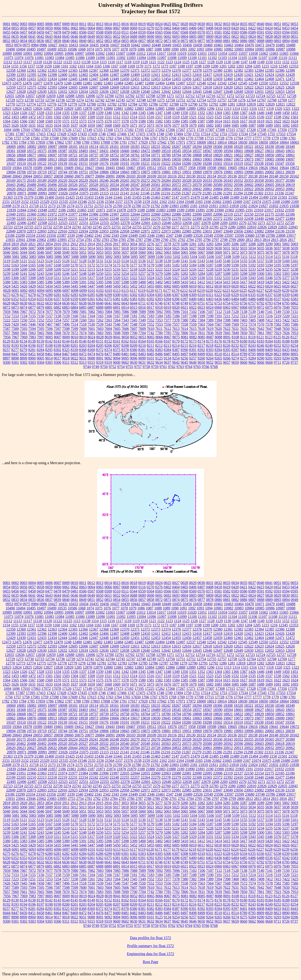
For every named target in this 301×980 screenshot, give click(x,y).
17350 (282, 130)
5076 (269, 252)
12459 (218, 79)
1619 (261, 121)
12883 (139, 109)
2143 (79, 197)
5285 (210, 274)
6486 (252, 299)
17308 (220, 130)
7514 (74, 324)
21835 (284, 206)
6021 (244, 286)
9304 (41, 362)
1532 (235, 117)
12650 (249, 92)
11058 (253, 53)
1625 (7, 125)
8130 (15, 341)
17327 (241, 130)
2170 (16, 206)
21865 (82, 210)
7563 (201, 324)
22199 (11, 219)
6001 (159, 286)
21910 (259, 210)
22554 (94, 223)
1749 (169, 134)
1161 (65, 66)
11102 (212, 58)
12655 (9, 96)
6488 (261, 299)
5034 (252, 248)
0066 (108, 28)
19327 (249, 164)
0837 (49, 41)
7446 (32, 324)
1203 (240, 66)
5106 (210, 257)
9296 (294, 358)
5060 (142, 252)
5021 (150, 248)
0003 (24, 24)
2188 (141, 210)
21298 (248, 193)
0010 (74, 24)
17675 (163, 138)
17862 (59, 142)
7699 (125, 333)
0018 (134, 24)
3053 (125, 244)
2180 (165, 206)
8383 (159, 350)
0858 (150, 41)
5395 (100, 282)
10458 (198, 45)
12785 (143, 104)
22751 (116, 227)
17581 (35, 138)
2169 (295, 202)
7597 (57, 329)
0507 (91, 32)
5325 (159, 278)
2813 (258, 240)
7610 (150, 329)
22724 (18, 227)
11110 (283, 58)
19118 (31, 164)
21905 (240, 210)
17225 (150, 130)
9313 (83, 362)
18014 (222, 142)
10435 (94, 45)
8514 (235, 354)
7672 (74, 333)
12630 (42, 92)
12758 (232, 100)
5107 (219, 257)
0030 (201, 24)
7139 (252, 312)
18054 (274, 142)
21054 (73, 193)
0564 (150, 32)
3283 (210, 244)
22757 (147, 227)
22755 (137, 227)
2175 (79, 206)
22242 (94, 219)
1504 (74, 117)
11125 (68, 62)
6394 (167, 299)
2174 (71, 206)
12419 (228, 75)
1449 (277, 113)
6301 (125, 295)
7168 (125, 316)
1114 (95, 62)
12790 (193, 104)
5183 (184, 265)
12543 (232, 83)
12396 (42, 75)
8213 (167, 346)
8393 (210, 350)
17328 (251, 130)
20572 (176, 185)
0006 (49, 24)
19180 (114, 164)
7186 (176, 316)
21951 (21, 214)
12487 (139, 83)
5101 (168, 257)
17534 (243, 134)
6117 (133, 290)
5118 (294, 257)
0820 (218, 37)
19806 (104, 172)
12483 (108, 83)
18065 (294, 142)
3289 (261, 244)
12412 (166, 75)
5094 (126, 257)
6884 (74, 307)
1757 (17, 138)
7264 (117, 320)
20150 (284, 176)
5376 (277, 278)
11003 (110, 53)
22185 (280, 214)
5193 (261, 265)
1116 (111, 62)
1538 (277, 117)
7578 (269, 324)
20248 (114, 180)
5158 (269, 261)
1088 (158, 49)
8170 (176, 341)
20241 (94, 180)
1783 (14, 142)
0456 (15, 32)
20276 (156, 180)
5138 (159, 261)
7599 (74, 329)
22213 (42, 219)
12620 (228, 87)
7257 (66, 320)
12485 (129, 83)
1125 (186, 62)
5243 (40, 274)
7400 (235, 320)
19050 (176, 159)
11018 (172, 53)
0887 (252, 41)
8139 (40, 341)
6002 (167, 286)
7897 (269, 333)
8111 (244, 337)
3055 (142, 244)
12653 (280, 92)
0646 (74, 37)
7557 (176, 324)
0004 (32, 24)
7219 (277, 316)
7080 (75, 312)
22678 (206, 223)
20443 (11, 185)
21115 (104, 193)
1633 (49, 125)
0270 (150, 28)
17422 (51, 134)
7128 (235, 312)
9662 (252, 362)
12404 (94, 75)
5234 (261, 269)
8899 (24, 358)
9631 (142, 362)
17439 (93, 134)
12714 (200, 96)
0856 (134, 41)
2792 (182, 240)
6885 (83, 307)
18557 (197, 151)
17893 (95, 142)
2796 (207, 240)
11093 (131, 58)
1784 (23, 142)
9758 (146, 367)
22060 (156, 214)
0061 (66, 28)
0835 (32, 41)
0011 (83, 24)
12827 (48, 109)
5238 (294, 269)
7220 (286, 316)
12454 (166, 79)
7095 (168, 312)
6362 (100, 299)
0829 (277, 37)
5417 (244, 282)
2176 (108, 206)
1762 (101, 138)
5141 (184, 261)
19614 (243, 168)
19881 (166, 172)
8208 (125, 346)
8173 (193, 341)
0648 (83, 37)
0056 (24, 28)
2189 (181, 210)
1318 (270, 109)
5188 (218, 265)
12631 (52, 92)
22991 (197, 231)
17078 (56, 130)
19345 (269, 164)
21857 (53, 210)
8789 (244, 354)
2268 (215, 223)
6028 (7, 290)
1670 (125, 125)
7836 (210, 333)
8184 (269, 341)
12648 (228, 92)
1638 (83, 125)
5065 (184, 252)
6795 (286, 303)
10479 (270, 45)
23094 (269, 231)
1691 (277, 125)
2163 (172, 202)
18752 (114, 155)
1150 (269, 62)
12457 (197, 79)
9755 (129, 367)
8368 (83, 350)
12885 (160, 109)
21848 (42, 210)
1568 (40, 121)
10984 (249, 49)
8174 (201, 341)
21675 (267, 202)
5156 (252, 261)
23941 (21, 240)
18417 (94, 151)
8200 (66, 346)
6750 (193, 303)
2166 (207, 202)
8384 (167, 350)
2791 (173, 240)
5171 (83, 265)
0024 (159, 24)
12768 (272, 100)
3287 (244, 244)
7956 (7, 337)
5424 (7, 286)
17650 (136, 138)
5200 (24, 269)
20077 (90, 176)
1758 (26, 138)
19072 (238, 159)
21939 (290, 210)
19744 (63, 172)
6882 (57, 307)
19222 (166, 164)
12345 (283, 66)
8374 (108, 350)
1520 (184, 117)
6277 (24, 295)
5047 (49, 252)
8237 (244, 346)
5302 (277, 274)
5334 (235, 278)
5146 (227, 261)
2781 (88, 240)
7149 (277, 312)
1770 (190, 138)
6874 (24, 307)
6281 (57, 295)
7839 (218, 333)
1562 (286, 117)
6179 (176, 290)
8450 (24, 354)
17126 (67, 130)
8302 (57, 350)
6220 (210, 290)
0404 (176, 28)
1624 (294, 121)
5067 (201, 252)
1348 (167, 113)
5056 (117, 252)
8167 (167, 341)
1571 (66, 121)
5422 (286, 282)
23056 (238, 231)
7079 (66, 312)
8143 (57, 341)
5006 (24, 248)
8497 (184, 354)
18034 (253, 142)
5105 (202, 257)
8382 (150, 350)
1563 (294, 117)
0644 (57, 37)
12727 (281, 96)
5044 (24, 252)
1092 (192, 49)
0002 (15, 24)
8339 (74, 350)
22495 (11, 223)
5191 (244, 265)
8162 (125, 341)
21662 (217, 202)
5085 (49, 257)
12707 (140, 96)
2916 (108, 244)
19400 (48, 168)
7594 (32, 329)
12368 (104, 70)
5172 (91, 265)
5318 (100, 278)
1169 (131, 66)
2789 (156, 240)
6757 (252, 303)
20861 (207, 189)
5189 (227, 265)
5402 (159, 282)
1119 (136, 62)
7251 (32, 320)
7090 (151, 312)
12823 (7, 109)
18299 (207, 147)
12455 (176, 79)
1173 (164, 66)
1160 (56, 66)
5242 (32, 274)
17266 (170, 130)
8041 (117, 337)
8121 (260, 337)
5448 (100, 286)
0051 (277, 24)
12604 (63, 87)
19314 (228, 164)
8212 (159, 346)
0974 (18, 45)
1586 (193, 121)
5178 (142, 265)
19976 (218, 172)
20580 (207, 185)
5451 (125, 286)
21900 (219, 210)
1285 (78, 109)
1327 (32, 113)
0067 (117, 28)
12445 (73, 79)
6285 (91, 295)
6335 (252, 295)
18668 (21, 155)
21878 (121, 210)
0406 (193, 28)
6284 (83, 295)
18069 (11, 147)
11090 (100, 58)
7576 (261, 324)
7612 (167, 329)
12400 (63, 75)
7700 (134, 333)
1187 (173, 66)
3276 (150, 244)
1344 (134, 113)
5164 (24, 265)
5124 (49, 261)
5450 (117, 286)
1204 (249, 66)
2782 (97, 240)
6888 (100, 307)
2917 (117, 244)
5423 (294, 282)
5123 (40, 261)
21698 (7, 206)
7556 (167, 324)
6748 (176, 303)
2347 (170, 235)
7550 (142, 324)
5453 (142, 286)
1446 (261, 113)
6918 (159, 307)
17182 (129, 130)
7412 (269, 320)
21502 (293, 197)
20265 (125, 180)
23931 (10, 240)
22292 (187, 219)
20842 (197, 189)
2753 (71, 240)
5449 (108, 286)
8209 (134, 346)
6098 (75, 290)
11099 (182, 58)
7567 (218, 324)
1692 (286, 125)
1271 (170, 96)
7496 (66, 324)
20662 (94, 189)
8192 (7, 346)
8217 (201, 346)
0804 (184, 37)
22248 (114, 219)
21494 (253, 197)
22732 (48, 227)
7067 (24, 312)
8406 (252, 350)
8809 (261, 354)
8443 (294, 350)
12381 (228, 70)
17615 (92, 138)
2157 (119, 202)
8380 (134, 350)
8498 (193, 354)
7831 (201, 333)
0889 (269, 41)
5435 (57, 286)
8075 (176, 337)
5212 (83, 269)
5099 (151, 257)
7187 (184, 316)
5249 (91, 274)
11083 (49, 58)
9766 (206, 367)
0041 (269, 24)
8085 (202, 337)
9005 (40, 358)
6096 (58, 290)
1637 (74, 125)
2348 (178, 235)
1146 (236, 62)
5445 (74, 286)
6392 (150, 299)
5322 (134, 278)
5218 (134, 269)
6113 (117, 290)
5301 (269, 274)
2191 (249, 210)
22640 (166, 223)
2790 (165, 240)
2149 (244, 197)
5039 (294, 248)
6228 (269, 290)
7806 (184, 333)
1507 (83, 117)
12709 (161, 96)
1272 (230, 96)
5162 (7, 265)
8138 (32, 341)
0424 (269, 28)
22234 (83, 219)
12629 (32, 92)
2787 (139, 240)
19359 (7, 168)
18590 (218, 151)
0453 (286, 28)
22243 (104, 219)
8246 (261, 346)
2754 (80, 240)
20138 (253, 176)
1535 (252, 117)
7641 (252, 329)
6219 (201, 290)
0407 (201, 28)
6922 (193, 307)
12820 (270, 104)
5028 (201, 248)
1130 (228, 62)
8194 (24, 346)
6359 (74, 299)
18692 (42, 155)
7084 (108, 312)
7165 (100, 316)
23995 (62, 240)
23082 (259, 231)
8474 (91, 354)
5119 (6, 261)
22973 (166, 231)
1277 (292, 100)
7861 (261, 333)
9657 (227, 362)
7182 (142, 316)
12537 (191, 83)
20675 (104, 189)
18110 (83, 147)
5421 (277, 282)
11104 (232, 58)
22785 (214, 227)
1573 (83, 121)
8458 (40, 354)
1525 (218, 117)
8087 (210, 337)
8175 (210, 341)
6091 (15, 290)
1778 (267, 138)
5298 (244, 274)
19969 (197, 172)
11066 (294, 53)
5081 (16, 257)
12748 (141, 100)
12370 (125, 70)
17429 (72, 134)
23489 (188, 235)
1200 (215, 66)
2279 (223, 227)
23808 (281, 235)
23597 (229, 235)
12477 (38, 83)
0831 (294, 37)
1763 (110, 138)
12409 (135, 75)
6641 (108, 303)
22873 (32, 231)
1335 (66, 113)
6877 (32, 307)
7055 (294, 307)
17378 (293, 130)
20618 (280, 185)
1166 (106, 66)
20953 (280, 189)
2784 (114, 240)
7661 (24, 333)
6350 (7, 299)
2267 (197, 223)
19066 (218, 159)
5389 (66, 282)
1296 (211, 109)
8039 (108, 337)
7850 (244, 333)
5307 (24, 278)
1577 (117, 121)
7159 (66, 316)
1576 (108, 121)
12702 (130, 96)
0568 (184, 32)
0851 (91, 41)
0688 (134, 37)
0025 (167, 24)
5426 (24, 286)
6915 (134, 307)
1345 (142, 113)
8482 (134, 354)
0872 (159, 41)
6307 (176, 295)
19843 (125, 172)
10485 (280, 45)
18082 (32, 147)
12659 (51, 96)
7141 (269, 312)
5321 (125, 278)
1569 (49, 121)
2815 (275, 240)
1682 (210, 125)
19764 (94, 172)
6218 (193, 290)
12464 (259, 79)
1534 (244, 117)
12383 (249, 70)
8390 (184, 350)
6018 (218, 286)
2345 (143, 235)
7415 (277, 320)
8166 (159, 341)
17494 (178, 134)
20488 (32, 185)
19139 (63, 164)
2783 (105, 240)
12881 (119, 109)
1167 (115, 66)
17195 (139, 130)
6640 (100, 303)
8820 (269, 354)
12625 (280, 87)
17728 (220, 138)
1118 (128, 62)
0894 (286, 41)
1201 (223, 66)
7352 (150, 320)
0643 (49, 37)
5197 (294, 265)
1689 (269, 125)
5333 (227, 278)
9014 (49, 358)
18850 (269, 155)
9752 (112, 367)
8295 (49, 350)
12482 (98, 83)
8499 (201, 354)
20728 (156, 189)
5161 (294, 261)
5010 (57, 248)
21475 (185, 197)
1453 (15, 117)
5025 (176, 248)
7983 (32, 337)
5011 (66, 248)
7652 (294, 329)
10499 (52, 49)
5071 (227, 252)
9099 (142, 358)
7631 (235, 329)
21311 (269, 193)
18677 (32, 155)
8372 (100, 350)
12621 (238, 87)
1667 (100, 125)
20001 (259, 172)
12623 (259, 87)
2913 (83, 244)
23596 (219, 235)
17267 (181, 130)
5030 (218, 248)
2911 (66, 244)
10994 (48, 53)
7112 (218, 312)
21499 (264, 197)
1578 (125, 121)
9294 (286, 358)
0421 (244, 28)
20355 (249, 180)
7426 (7, 324)
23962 (41, 240)
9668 (269, 362)
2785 (122, 240)
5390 (74, 282)
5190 (235, 265)
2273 (38, 227)
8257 (7, 350)
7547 (125, 324)
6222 (218, 290)
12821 (280, 104)
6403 (210, 299)
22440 (259, 219)
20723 (145, 189)
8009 (66, 337)
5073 (244, 252)
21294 (238, 193)
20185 (32, 180)
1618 (252, 121)
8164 (142, 341)
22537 (73, 223)
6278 (32, 295)
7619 (210, 329)
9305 (49, 362)
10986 (270, 49)
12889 (191, 109)
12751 (181, 100)
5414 (218, 282)
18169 (124, 147)
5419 (261, 282)
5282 (184, 274)
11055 (233, 53)
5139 (167, 261)
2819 (15, 244)
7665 (40, 333)
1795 (171, 142)
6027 (294, 286)
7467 (49, 324)
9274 (235, 358)
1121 (152, 62)
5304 (294, 274)
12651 (259, 92)
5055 (108, 252)
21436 (99, 197)
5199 (15, 269)
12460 (228, 79)
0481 (74, 32)
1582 (159, 121)
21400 (49, 197)
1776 (229, 138)
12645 (197, 92)
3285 (227, 244)
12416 (197, 75)
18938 (83, 159)
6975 (269, 307)
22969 (135, 231)
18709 (63, 155)
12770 (10, 104)
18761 (135, 155)
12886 (170, 109)
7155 (32, 316)
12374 (166, 70)
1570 (57, 121)
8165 (150, 341)
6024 (269, 286)
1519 (176, 117)
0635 (15, 37)
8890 (286, 354)
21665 (227, 202)
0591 (261, 32)
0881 (227, 41)
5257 (142, 274)
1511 (108, 117)
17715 (209, 138)
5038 (286, 248)
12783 (122, 104)
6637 (74, 303)
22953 (104, 231)
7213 (244, 316)
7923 (277, 333)
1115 (103, 62)
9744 (87, 367)
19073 (249, 159)
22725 (29, 227)
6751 (201, 303)
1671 (134, 125)
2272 (280, 223)
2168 (276, 202)
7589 (15, 329)
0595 (294, 32)
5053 (100, 252)
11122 (57, 62)
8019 (83, 337)
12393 (21, 75)
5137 (150, 261)
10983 (239, 49)
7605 (117, 329)
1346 (150, 113)
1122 (161, 62)
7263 (108, 320)
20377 (280, 180)
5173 (100, 265)
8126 (286, 337)
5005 (15, 248)
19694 (11, 172)
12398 (52, 75)
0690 (150, 37)
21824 (253, 206)
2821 (32, 244)
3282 (201, 244)
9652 (210, 362)
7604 (108, 329)
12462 (249, 79)
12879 (98, 109)
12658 (40, 96)
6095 (49, 290)
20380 (290, 180)
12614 (166, 87)
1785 (31, 142)
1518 (167, 117)
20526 (73, 185)
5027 (193, 248)
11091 (111, 58)
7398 (227, 320)
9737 (294, 362)
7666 (49, 333)
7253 (49, 320)
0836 (40, 41)
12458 (207, 79)
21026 (63, 193)
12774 (31, 104)
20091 (110, 176)
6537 (277, 299)
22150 (249, 214)
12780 (91, 104)
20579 (197, 185)
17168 (108, 130)
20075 (79, 176)
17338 (261, 130)
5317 (91, 278)
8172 (184, 341)
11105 (243, 58)
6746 (159, 303)
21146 (145, 193)
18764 (145, 155)
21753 (99, 206)
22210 (32, 219)
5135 (134, 261)
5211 (74, 269)
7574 (252, 324)
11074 (19, 58)
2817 (292, 240)
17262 (160, 130)
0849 (83, 41)
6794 (277, 303)
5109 (236, 257)
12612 (145, 87)
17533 (233, 134)
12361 (32, 70)
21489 (235, 197)
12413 (176, 75)
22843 (293, 227)
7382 (193, 320)
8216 (193, 346)
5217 (125, 269)
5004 (7, 248)
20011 (280, 172)
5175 (117, 265)
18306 (218, 147)
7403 (244, 320)
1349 (176, 113)
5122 (32, 261)
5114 (269, 257)
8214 (176, 346)
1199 (206, 66)
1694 (8, 130)
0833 (15, 41)
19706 (21, 172)
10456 (187, 45)
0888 (261, 41)
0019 (142, 24)
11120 (48, 62)
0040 (261, 24)
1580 (142, 121)
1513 (125, 117)
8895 (294, 354)
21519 (16, 202)
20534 (114, 185)
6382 (125, 299)
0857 (142, 41)
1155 (15, 66)
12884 (150, 109)
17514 (206, 134)
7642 (261, 329)
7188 (193, 316)
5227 (201, 269)
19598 (212, 168)
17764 (238, 138)
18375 (42, 151)
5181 (167, 265)
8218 (210, 346)
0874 (176, 41)
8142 (49, 341)
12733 (40, 100)
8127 (294, 337)
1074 (90, 49)
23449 (133, 235)
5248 (83, 274)
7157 (49, 316)
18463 (135, 151)
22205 (21, 219)
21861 (71, 210)
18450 (114, 151)
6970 (252, 307)
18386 (52, 151)
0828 (269, 37)
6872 (7, 307)
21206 (155, 193)
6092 (24, 290)
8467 (66, 354)
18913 (52, 159)
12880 (108, 109)
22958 (125, 231)
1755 (271, 134)
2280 (232, 227)
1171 (148, 66)
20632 (52, 189)
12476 (27, 83)
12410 (145, 75)
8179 (235, 341)
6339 (286, 295)
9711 (277, 362)
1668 (108, 125)
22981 (176, 231)
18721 (73, 155)
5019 (134, 248)
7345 (134, 320)
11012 (141, 53)
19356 (290, 164)
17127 (77, 130)
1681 (201, 125)
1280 (223, 104)
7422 (286, 320)
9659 (235, 362)
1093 (200, 49)
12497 (181, 83)
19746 (73, 172)
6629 (15, 303)
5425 (15, 286)
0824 (252, 37)
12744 (110, 100)
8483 (142, 354)
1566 (24, 121)
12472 (290, 79)
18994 (104, 159)
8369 (91, 350)
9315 (91, 362)
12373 (156, 70)
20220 (63, 180)
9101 (150, 358)
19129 (52, 164)
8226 (227, 346)
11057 (243, 53)
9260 (201, 358)
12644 (187, 92)
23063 (249, 231)
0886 (244, 41)
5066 (193, 252)
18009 (201, 142)
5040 (7, 252)
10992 (38, 53)
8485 (150, 354)
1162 (73, 66)
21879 (132, 210)
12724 (261, 96)
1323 (7, 113)
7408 (261, 320)
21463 (156, 197)
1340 (108, 113)
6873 (15, 307)
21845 (32, 210)
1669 (117, 125)
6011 (201, 286)
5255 (134, 274)
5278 (150, 274)
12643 (176, 92)
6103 (108, 290)
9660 (244, 362)
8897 (7, 358)
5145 (218, 261)
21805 (184, 206)
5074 (252, 252)
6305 (159, 295)
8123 (269, 337)
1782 (6, 142)
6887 (91, 307)
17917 (133, 142)
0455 (7, 32)
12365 (73, 70)
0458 (32, 32)
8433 (277, 350)
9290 (261, 358)
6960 (218, 307)
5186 (201, 265)
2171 (24, 206)
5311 (57, 278)
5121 (24, 261)
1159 (48, 66)
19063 (197, 159)
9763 (180, 367)
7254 (57, 320)
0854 (117, 41)
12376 (176, 70)
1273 (20, 100)
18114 (93, 147)
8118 (252, 337)
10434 (84, 45)
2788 (148, 240)
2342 (107, 235)
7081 (83, 312)
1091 (183, 49)
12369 (114, 70)
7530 (91, 324)
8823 (277, 354)
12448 (104, 79)
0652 (117, 37)
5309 (40, 278)
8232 (235, 346)
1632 (40, 125)
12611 (135, 87)
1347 (159, 113)
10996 (69, 53)
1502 (57, 117)
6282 (66, 295)
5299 (252, 274)
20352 (238, 180)
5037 (277, 248)
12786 (153, 104)
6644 (134, 303)
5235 (269, 269)
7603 (100, 329)
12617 (197, 87)
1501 (49, 117)
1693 (294, 125)
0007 (57, 24)
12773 (21, 104)
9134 (167, 358)
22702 (252, 223)
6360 (83, 299)
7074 (41, 312)
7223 (15, 320)
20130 (191, 176)
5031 (227, 248)
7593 (24, 329)
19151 (83, 164)
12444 (63, 79)
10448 (156, 45)
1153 (294, 62)
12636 (104, 92)
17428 (62, 134)
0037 (252, 24)
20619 (290, 185)
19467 (131, 168)
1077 (116, 49)
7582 (277, 324)
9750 (104, 367)
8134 (24, 341)
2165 (199, 202)
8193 (15, 346)
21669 (238, 202)
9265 (218, 358)
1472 (32, 117)
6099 (83, 290)
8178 (227, 341)
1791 (123, 142)
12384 (259, 70)
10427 (53, 45)
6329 (235, 295)
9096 (134, 358)
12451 (135, 79)
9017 (57, 358)
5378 (294, 278)
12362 (42, 70)
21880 (150, 210)
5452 (134, 286)
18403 (83, 151)
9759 (155, 367)
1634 (57, 125)
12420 (238, 75)
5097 (143, 257)
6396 (176, 299)
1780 (284, 138)
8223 (218, 346)
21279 (197, 193)
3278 (167, 244)
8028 (100, 337)
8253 (286, 346)
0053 (294, 24)
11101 (202, 58)
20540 (125, 185)
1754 (253, 134)
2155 (92, 202)
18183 (135, 147)
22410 (238, 219)
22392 (228, 219)
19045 (166, 159)
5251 (108, 274)
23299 (20, 235)
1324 (15, 113)
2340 (79, 235)
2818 (7, 244)
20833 (187, 189)
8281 (32, 350)
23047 (218, 231)
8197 (40, 346)
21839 (11, 210)
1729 (200, 130)
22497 (32, 223)
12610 (125, 87)
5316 (83, 278)
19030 (156, 159)
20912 (228, 189)
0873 (167, 41)
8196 (32, 346)
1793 (152, 142)
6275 (7, 295)
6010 (193, 286)
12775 (41, 104)
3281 (193, 244)
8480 (117, 354)
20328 (187, 180)
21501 (283, 197)
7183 (150, 316)
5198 (7, 269)
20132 (201, 176)
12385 (269, 70)
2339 (71, 235)
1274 (80, 100)
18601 (238, 151)
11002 (100, 53)
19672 (294, 168)
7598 (66, 329)
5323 (142, 278)
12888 (181, 109)
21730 (61, 206)
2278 (205, 227)
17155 (98, 130)
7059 (7, 312)
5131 (100, 261)
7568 (227, 324)
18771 (156, 155)
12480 (77, 83)
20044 (28, 176)
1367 (244, 113)
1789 (86, 142)
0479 (66, 32)
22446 (269, 219)
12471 (280, 79)
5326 (167, 278)
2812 (249, 240)
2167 (247, 202)
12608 (104, 87)
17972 (191, 142)
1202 (232, 66)
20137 (242, 176)
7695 (108, 333)
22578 (125, 223)
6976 (277, 307)
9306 (58, 362)
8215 (184, 346)
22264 (145, 219)
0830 (286, 37)
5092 (109, 257)
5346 (269, 278)
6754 (227, 303)
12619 (218, 87)
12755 (212, 100)
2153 (54, 202)
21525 (34, 202)
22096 (218, 214)
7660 (15, 333)
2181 (194, 206)
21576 (128, 202)
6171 (159, 290)
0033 (227, 24)
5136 (142, 261)
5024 (167, 248)
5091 (100, 257)
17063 (36, 130)
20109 (152, 176)
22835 (283, 227)
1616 (235, 121)
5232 (244, 269)
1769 (181, 138)
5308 (32, 278)
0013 (100, 24)
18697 (52, 155)
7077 (49, 312)
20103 (131, 176)
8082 (193, 337)
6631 (32, 303)
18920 (63, 159)
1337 (83, 113)
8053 (142, 337)
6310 (201, 295)
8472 (83, 354)
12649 (238, 92)
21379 (29, 197)
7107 (210, 312)
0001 (7, 24)
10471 (260, 45)
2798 (224, 240)
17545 (262, 134)
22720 (290, 223)
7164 (91, 316)
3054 (134, 244)
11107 (263, 58)
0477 (49, 32)
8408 (261, 350)
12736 (60, 100)
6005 (176, 286)
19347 (280, 164)
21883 (161, 210)
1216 (274, 66)
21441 (118, 197)
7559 (193, 324)
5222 (159, 269)
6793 (269, 303)
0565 (159, 32)
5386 (49, 282)
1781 (292, 138)
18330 (269, 147)
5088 (75, 257)
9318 (100, 362)
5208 (49, 269)
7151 (294, 312)
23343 (41, 235)
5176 (125, 265)
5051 (83, 252)
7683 (100, 333)
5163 (15, 265)
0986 (43, 45)
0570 (201, 32)
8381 (142, 350)
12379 (207, 70)
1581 (150, 121)
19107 (11, 164)
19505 (141, 168)
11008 (131, 53)
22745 (97, 227)
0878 (210, 41)
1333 (49, 113)
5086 (58, 257)
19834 (114, 172)
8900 (32, 358)
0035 (244, 24)
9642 (176, 362)
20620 (11, 189)
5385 (40, 282)
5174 (108, 265)
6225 (243, 290)
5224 (176, 269)
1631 (32, 125)
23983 (52, 240)
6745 (150, 303)
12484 (119, 83)
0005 (40, 24)
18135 (104, 147)
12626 (290, 87)
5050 (74, 252)
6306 (167, 295)
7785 (167, 333)
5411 (193, 282)
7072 (32, 312)
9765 (197, 367)
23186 (10, 235)
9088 (91, 358)
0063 (83, 28)
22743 (87, 227)
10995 (59, 53)
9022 (74, 358)
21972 (52, 214)
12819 (251, 104)
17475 (141, 134)
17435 (82, 134)
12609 (114, 87)
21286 (217, 193)
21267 (186, 193)
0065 (100, 28)
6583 (294, 299)
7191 (218, 316)
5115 (277, 257)
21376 (18, 197)
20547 (135, 185)
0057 (32, 28)
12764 (251, 100)
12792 (214, 104)
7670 (66, 333)
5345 (261, 278)
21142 (135, 193)
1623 (286, 121)
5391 (83, 282)
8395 (227, 350)
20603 (259, 185)
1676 (167, 125)
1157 (31, 66)
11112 (8, 62)
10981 (218, 49)
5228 (210, 269)
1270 (100, 96)
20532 (104, 185)
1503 (66, 117)
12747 (131, 100)
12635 (94, 92)
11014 (151, 53)
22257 (135, 219)
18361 (11, 151)
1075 (99, 49)
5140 (176, 261)
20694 (114, 189)
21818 (234, 206)
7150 (286, 312)
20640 (63, 189)
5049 (66, 252)
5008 (40, 248)
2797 (215, 240)
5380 (7, 282)
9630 (134, 362)
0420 (235, 28)
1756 (9, 138)
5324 (150, 278)
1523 (210, 117)
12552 (284, 83)
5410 (184, 282)
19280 (186, 164)
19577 (182, 168)
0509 (108, 32)
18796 (187, 155)
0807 (201, 37)
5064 (176, 252)
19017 (135, 159)
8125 (277, 337)
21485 (214, 197)
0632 (7, 37)
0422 (252, 28)
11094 (141, 58)
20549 (145, 185)
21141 (125, 193)
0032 (218, 24)
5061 (150, 252)
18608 (249, 151)
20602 (249, 185)
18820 (218, 155)
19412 (79, 168)
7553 (159, 324)
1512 (117, 117)
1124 (177, 62)
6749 (184, 303)
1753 (223, 134)
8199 (57, 346)
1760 (63, 138)
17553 (281, 134)
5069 (218, 252)
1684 (227, 125)
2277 (175, 227)
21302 (259, 193)
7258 (74, 320)
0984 (35, 45)
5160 (286, 261)
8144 (66, 341)
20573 (187, 185)
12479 (58, 83)
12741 (89, 100)
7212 (235, 316)
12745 (120, 100)
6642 (117, 303)
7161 (83, 316)
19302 (218, 164)
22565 (115, 223)
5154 (235, 261)
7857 (252, 333)
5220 (142, 269)
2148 (205, 197)
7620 (218, 329)
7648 (277, 329)
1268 (60, 96)
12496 (170, 83)
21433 (89, 197)
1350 (184, 113)
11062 (263, 53)
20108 (141, 176)
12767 (261, 100)
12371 (135, 70)
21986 (94, 214)
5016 (108, 248)
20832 (176, 189)
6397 (184, 299)
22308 (197, 219)
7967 (15, 337)
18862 (11, 159)
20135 (222, 176)
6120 (150, 290)
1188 (181, 66)
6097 (66, 290)
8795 (252, 354)
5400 (142, 282)
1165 (98, 66)
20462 (21, 185)
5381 (15, 282)
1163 (81, 66)
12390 (11, 75)
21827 (263, 206)
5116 (286, 257)
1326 (24, 113)
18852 (280, 155)
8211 (150, 346)
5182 (176, 265)
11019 (182, 53)
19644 (284, 168)
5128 (83, 261)
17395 (31, 134)
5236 (277, 269)
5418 (252, 282)
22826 (262, 227)
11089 (90, 58)
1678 (184, 125)
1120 (144, 62)
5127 (74, 261)
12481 (87, 83)
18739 (104, 155)
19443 (110, 168)
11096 (151, 58)
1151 (277, 62)
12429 (11, 79)
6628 (7, 303)
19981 (228, 172)
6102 (100, 290)
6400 (193, 299)
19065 (207, 159)
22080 (176, 214)
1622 (277, 121)
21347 (290, 193)
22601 (146, 223)
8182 (252, 341)
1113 (77, 62)
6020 (235, 286)
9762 (172, 367)
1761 (82, 138)
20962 (290, 189)
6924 (210, 307)
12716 (211, 96)
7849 (235, 333)
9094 (117, 358)
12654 (290, 92)
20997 (53, 193)
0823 (244, 37)
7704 (142, 333)
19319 (238, 164)
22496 (22, 223)
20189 (42, 180)
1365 (227, 113)
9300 (7, 362)
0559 (142, 32)
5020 (142, 248)
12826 (38, 109)
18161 (114, 147)
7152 (7, 316)
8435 (286, 350)
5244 (49, 274)
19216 (155, 164)
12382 (238, 70)
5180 (159, 265)
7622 (227, 329)
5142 (193, 261)
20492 (42, 185)
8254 (294, 346)
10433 (73, 45)
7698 (117, 333)
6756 (244, 303)
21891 (200, 210)
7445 (24, 324)
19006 (114, 159)
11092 (121, 58)
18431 (104, 151)
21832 (274, 206)
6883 (66, 307)
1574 (91, 121)
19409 (69, 168)
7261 (91, 320)
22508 (42, 223)
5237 (286, 269)
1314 (236, 109)
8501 (210, 354)
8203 (83, 346)
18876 (32, 159)
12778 (62, 104)
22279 (176, 219)
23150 (290, 231)
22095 (207, 214)
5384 (32, 282)
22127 (238, 214)
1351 (193, 113)
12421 (249, 75)
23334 (31, 235)
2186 (62, 210)
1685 (235, 125)
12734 (50, 100)
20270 (135, 180)
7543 (108, 324)
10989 (7, 53)
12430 (21, 79)
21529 (45, 202)
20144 (263, 176)
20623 (21, 189)
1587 (201, 121)
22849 (11, 231)
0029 (193, 24)
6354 (32, 299)
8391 (193, 350)
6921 (184, 307)
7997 (41, 337)
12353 (294, 66)
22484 (290, 219)
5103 (185, 257)
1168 (123, 66)
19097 (290, 159)
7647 (269, 329)
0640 (24, 37)
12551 (274, 83)
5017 (117, 248)
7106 (202, 312)
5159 (277, 261)
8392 (201, 350)
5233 (252, 269)
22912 (52, 231)
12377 (187, 70)
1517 (159, 117)
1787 (69, 142)
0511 (125, 32)
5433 (40, 286)
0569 (193, 32)
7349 (142, 320)
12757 (222, 100)
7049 (286, 307)
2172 (43, 206)
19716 (32, 172)
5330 (201, 278)
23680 (250, 235)
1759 (45, 138)
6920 (176, 307)
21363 (8, 197)
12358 (11, 70)
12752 (191, 100)
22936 (94, 231)
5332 (218, 278)
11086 (80, 58)
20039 (290, 172)
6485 (244, 299)
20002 (269, 172)
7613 (176, 329)
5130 (91, 261)
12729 (10, 100)
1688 (261, 125)
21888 (171, 210)
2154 (73, 202)
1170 (140, 66)
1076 (107, 49)
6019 (227, 286)
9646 (193, 362)
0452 (277, 28)
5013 (83, 248)
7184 (159, 316)
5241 (24, 274)
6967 (235, 307)
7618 (201, 329)
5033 (244, 248)
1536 (261, 117)
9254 (176, 358)
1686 (244, 125)
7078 (58, 312)
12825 (27, 109)
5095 (134, 257)
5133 (117, 261)
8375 (117, 350)
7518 (83, 324)
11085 (70, 58)
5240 (15, 274)
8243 (252, 346)
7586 (294, 324)
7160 (74, 316)
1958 (192, 168)
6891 (117, 307)
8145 (74, 341)
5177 (134, 265)
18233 (155, 147)
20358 (259, 180)
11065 (284, 53)
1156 (23, 66)
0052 (286, 24)
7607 (134, 329)
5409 (176, 282)
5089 (83, 257)
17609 (73, 138)
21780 (136, 206)
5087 (66, 257)
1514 (134, 117)
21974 (63, 214)
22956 (114, 231)
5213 (91, 269)
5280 (167, 274)
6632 (40, 303)
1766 (145, 138)
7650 (286, 329)
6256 (294, 290)
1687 (252, 125)
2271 (261, 223)
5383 (24, 282)
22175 (269, 214)
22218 (52, 219)
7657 (7, 333)
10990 (17, 53)
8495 (176, 354)
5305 (7, 278)
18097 (52, 147)
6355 (40, 299)
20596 (238, 185)
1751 (196, 134)
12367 (94, 70)
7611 (159, 329)
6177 (167, 290)
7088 (134, 312)
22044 (135, 214)
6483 (227, 299)
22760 (166, 227)
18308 (228, 147)
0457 (24, 32)
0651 (108, 37)
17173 (119, 130)
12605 (73, 87)
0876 (193, 41)
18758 (125, 155)
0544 (134, 32)
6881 (49, 307)
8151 (100, 341)
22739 (58, 227)
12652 (269, 92)
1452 (7, 117)
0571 (210, 32)
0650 (100, 37)
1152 (286, 62)
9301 (15, 362)
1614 (218, 121)
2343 (115, 235)
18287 (186, 147)
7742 (150, 333)
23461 (160, 235)
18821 (228, 155)
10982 (229, 49)
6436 (218, 299)
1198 (198, 66)
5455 (150, 286)
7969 (24, 337)
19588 (201, 168)
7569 (235, 324)
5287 (218, 274)
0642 (40, 37)
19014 (125, 159)
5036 (269, 248)
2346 (151, 235)
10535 (62, 49)
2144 (109, 197)
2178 (127, 206)
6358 (66, 299)
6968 (244, 307)
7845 (227, 333)
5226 (193, 269)
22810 (252, 227)
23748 (260, 235)
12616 (187, 87)
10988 (291, 49)
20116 (172, 176)
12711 (180, 96)
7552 (150, 324)
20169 (11, 180)
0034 (235, 24)
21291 (228, 193)
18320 (238, 147)
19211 (145, 164)
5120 (15, 261)
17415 (41, 134)
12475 (17, 83)
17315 (230, 130)
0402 (167, 28)
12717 (221, 96)
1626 (15, 125)
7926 (286, 333)
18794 (176, 155)
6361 (91, 299)
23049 (228, 231)
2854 (49, 244)
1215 (265, 66)
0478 (57, 32)
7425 (294, 320)
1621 (269, 121)
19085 (269, 159)
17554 (291, 134)
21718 (34, 206)
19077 (259, 159)
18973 (94, 159)
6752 (210, 303)
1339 (100, 113)
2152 (25, 202)
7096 (176, 312)
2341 (98, 235)
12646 (207, 92)
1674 (159, 125)
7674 (83, 333)
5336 (244, 278)
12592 (42, 87)
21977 (73, 214)
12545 (243, 83)
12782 (112, 104)
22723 (8, 227)
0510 (117, 32)
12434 (52, 79)
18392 (73, 151)
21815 (224, 206)
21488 (224, 197)
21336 (279, 193)
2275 (107, 227)
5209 (57, 269)
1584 (176, 121)
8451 (32, 354)
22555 (104, 223)
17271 (191, 130)
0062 (74, 28)
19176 (104, 164)
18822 (238, 155)
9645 (184, 362)
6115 (125, 290)
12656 (20, 96)
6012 (210, 286)
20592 (228, 185)
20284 (166, 180)
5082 (24, 257)
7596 (49, 329)
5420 (269, 282)
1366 (235, 113)
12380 (218, 70)
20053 (38, 176)
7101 (185, 312)
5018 (125, 248)
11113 (18, 62)
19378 (27, 168)
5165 (32, 265)
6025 (277, 286)
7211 (227, 316)
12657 (30, 96)
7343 (125, 320)
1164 (89, 66)
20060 (69, 176)
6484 (235, 299)
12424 (269, 75)
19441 (100, 168)
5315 (74, 278)
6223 (226, 290)
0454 (294, 28)
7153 (15, 316)
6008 (184, 286)
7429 (15, 324)
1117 (120, 62)
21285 (207, 193)
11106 (253, 58)
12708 (150, 96)
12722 (240, 96)
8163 (134, 341)
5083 (32, 257)
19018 (145, 159)
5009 (49, 248)
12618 (207, 87)
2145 (127, 197)
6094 (41, 290)
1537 (269, 117)
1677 (176, 125)
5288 (227, 274)
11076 (29, 58)
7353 (159, 320)
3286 (235, 244)
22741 (77, 227)
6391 (142, 299)
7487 (57, 324)
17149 (87, 130)
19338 (259, 164)
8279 (24, 350)
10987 (280, 49)
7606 (125, 329)
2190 (210, 210)
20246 (104, 180)
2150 (273, 197)
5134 (125, 261)
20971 (22, 193)
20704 (135, 189)
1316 (253, 109)
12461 (238, 79)
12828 (58, 109)
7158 (57, 316)
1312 (219, 109)
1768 (173, 138)
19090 (280, 159)
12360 (21, 70)
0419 (227, 28)
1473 (40, 117)
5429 (32, 286)
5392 (91, 282)
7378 (176, 320)
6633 (49, 303)
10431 (63, 45)
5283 (193, 274)
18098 (63, 147)
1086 (141, 49)
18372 (32, 151)
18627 (259, 151)
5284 (201, 274)
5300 (261, 274)
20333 (207, 180)
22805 (241, 227)
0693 (176, 37)
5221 (150, 269)
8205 (100, 346)
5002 (286, 244)
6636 (66, 303)
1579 (134, 121)
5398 (125, 282)
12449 (114, 79)
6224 (235, 290)
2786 (131, 240)
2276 (157, 227)
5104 (193, 257)
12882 (129, 109)
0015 (117, 24)
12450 (125, 79)
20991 (42, 193)
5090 (92, 257)
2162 (163, 202)
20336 (218, 180)
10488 (291, 45)
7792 (176, 333)
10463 (229, 45)
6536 (269, 299)
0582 (227, 32)
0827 (261, 37)
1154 (6, 66)
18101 (73, 147)
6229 (277, 290)
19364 (17, 168)
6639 (91, 303)
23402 (89, 235)
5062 (159, 252)
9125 (159, 358)
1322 (295, 109)
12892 (201, 109)
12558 (294, 83)
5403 (167, 282)
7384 (201, 320)
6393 (159, 299)
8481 (125, 354)
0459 (40, 32)
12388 (290, 70)
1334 (57, 113)
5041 (15, 252)
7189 (201, 316)
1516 (150, 117)
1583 (167, 121)
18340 (280, 147)
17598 (54, 138)
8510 (218, 354)
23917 (291, 235)
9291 (269, 358)
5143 (201, 261)
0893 (277, 41)
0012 (91, 24)
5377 (286, 278)
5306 (15, 278)
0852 (100, 41)
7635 (244, 329)
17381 (10, 134)
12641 (156, 92)
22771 (185, 227)
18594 (228, 151)
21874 (111, 210)
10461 (218, 45)
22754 (127, 227)
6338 (277, 295)
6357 (57, 299)
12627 (11, 92)
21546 (82, 202)
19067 (228, 159)
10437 (115, 45)
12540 (201, 83)
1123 (169, 62)
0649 (91, 37)
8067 (168, 337)
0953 (9, 45)
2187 (91, 210)
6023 (261, 286)
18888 (42, 159)
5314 (66, 278)
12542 (222, 83)
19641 (274, 168)
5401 (150, 282)
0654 (125, 37)
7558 (184, 324)
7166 (108, 316)
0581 (218, 32)
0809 (210, 37)
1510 (100, 117)
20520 (63, 185)
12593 (52, 87)
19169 (94, 164)
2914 (91, 244)
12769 (282, 100)
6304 (150, 295)
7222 (7, 320)
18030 (243, 142)
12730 (29, 100)
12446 (83, 79)
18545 (176, 151)
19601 (222, 168)
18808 (197, 155)
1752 (215, 134)
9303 (32, 362)
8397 (235, 350)
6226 (252, 290)
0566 (167, 32)
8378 (125, 350)
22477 (280, 219)
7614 (184, 329)
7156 (40, 316)
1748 (160, 134)
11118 (37, 62)
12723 (250, 96)
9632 (150, 362)
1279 (183, 104)
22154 (259, 214)
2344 (124, 235)
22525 (63, 223)
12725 (271, 96)
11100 (192, 58)
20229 (83, 180)
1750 (188, 134)
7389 (210, 320)
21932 (279, 210)
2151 (6, 202)
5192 (252, 265)
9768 (214, 367)
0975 (26, 45)
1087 (150, 49)
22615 (156, 223)
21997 (114, 214)
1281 (231, 104)
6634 (57, 303)
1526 (227, 117)
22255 (125, 219)
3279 (176, 244)
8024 (91, 337)
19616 (253, 168)
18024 (232, 142)
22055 (145, 214)
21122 (114, 193)
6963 (227, 307)
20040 (7, 176)
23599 (239, 235)
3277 (159, 244)
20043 (17, 176)
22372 (218, 219)
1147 (244, 62)
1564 (7, 121)
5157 (261, 261)
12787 (164, 104)
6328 (227, 295)
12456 (187, 79)
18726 (83, 155)
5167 (49, 265)
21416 (60, 197)
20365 (269, 180)
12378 (197, 70)
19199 (135, 164)
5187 (210, 265)
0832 (7, 41)
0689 (142, 37)
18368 (21, 151)
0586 (244, 32)
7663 (32, 333)
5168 (57, 265)
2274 (67, 227)
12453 (156, 79)
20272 (145, 180)
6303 (142, 295)
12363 (52, 70)
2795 (198, 240)
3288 (252, 244)
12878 (87, 109)
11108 (273, 58)
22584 (135, 223)
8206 (108, 346)
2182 (244, 206)
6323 (218, 295)
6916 (142, 307)
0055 (15, 28)
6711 (142, 303)
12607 (94, 87)
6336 (261, 295)
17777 (257, 138)
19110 (21, 164)
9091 (100, 358)
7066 (15, 312)
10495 (31, 49)
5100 (159, 257)
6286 (100, 295)
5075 (261, 252)
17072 (46, 130)
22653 (177, 223)
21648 (190, 202)
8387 (176, 350)
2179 (146, 206)
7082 (91, 312)
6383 (134, 299)
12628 (21, 92)
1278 (82, 104)
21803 (174, 206)
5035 (261, 248)
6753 (218, 303)
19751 (83, 172)
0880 (218, 41)
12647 (218, 92)
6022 (252, 286)
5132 (108, 261)
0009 (66, 24)
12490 (150, 83)
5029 (210, 248)
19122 (42, 164)
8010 (75, 337)
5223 (167, 269)
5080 (7, 257)
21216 (166, 193)
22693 (233, 223)
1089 (166, 49)
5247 (74, 274)
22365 (207, 219)
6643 (125, 303)
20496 (52, 185)
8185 (277, 341)
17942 (162, 142)
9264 (210, 358)
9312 (74, 362)
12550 (263, 83)
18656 (11, 155)
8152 (108, 341)
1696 (16, 130)
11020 (192, 53)
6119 (142, 290)
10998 (90, 53)
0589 (252, 32)
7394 (218, 320)
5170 (74, 265)
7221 (294, 316)
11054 (223, 53)
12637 (114, 92)
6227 (260, 290)
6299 (108, 295)
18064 (284, 142)
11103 (223, 58)
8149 (91, 341)
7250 (24, 320)
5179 (150, 265)
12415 (187, 75)
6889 (108, 307)
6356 (49, 299)
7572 (244, 324)
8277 (15, 350)
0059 (49, 28)
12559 (11, 87)
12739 (71, 100)
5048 (57, 252)
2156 (100, 202)
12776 (52, 104)
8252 (277, 346)
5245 (57, 274)
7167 (117, 316)
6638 (83, 303)
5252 (117, 274)
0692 (167, 37)
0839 (57, 41)
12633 (73, 92)
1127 (202, 62)
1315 (245, 109)
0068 (125, 28)
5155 (244, 261)
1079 (133, 49)
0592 (269, 32)
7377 (167, 320)
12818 (241, 104)
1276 (242, 100)
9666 (261, 362)
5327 (176, 278)
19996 (249, 172)
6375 (108, 299)
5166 (40, 265)
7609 (142, 329)
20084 (100, 176)
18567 (207, 151)
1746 (102, 134)
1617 (244, 121)
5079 (294, 252)
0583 (235, 32)
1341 (117, 113)
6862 (294, 303)
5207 (40, 269)
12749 (151, 100)
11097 (162, 58)
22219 (63, 219)
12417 (207, 75)
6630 (24, 303)
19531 (162, 168)
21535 (63, 202)
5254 (125, 274)
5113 (261, 257)
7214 (252, 316)
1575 (100, 121)
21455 (137, 197)
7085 (117, 312)
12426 (280, 75)
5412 (201, 282)
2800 (241, 240)
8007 (58, 337)
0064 (91, 28)
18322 (259, 147)
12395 (32, 75)
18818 (207, 155)
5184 (193, 265)
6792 (261, 303)
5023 (159, 248)
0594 (286, 32)
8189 (294, 341)
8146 (83, 341)
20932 (269, 189)
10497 (41, 49)
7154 (24, 316)
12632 (63, 92)
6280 (49, 295)
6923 (201, 307)
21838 (294, 206)
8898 (15, 358)
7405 (252, 320)
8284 (40, 350)
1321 (287, 109)
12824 (17, 109)
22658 (187, 223)
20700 (125, 189)
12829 (69, 109)
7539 (100, 324)
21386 (39, 197)
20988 (32, 193)
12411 (156, 75)
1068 (82, 49)
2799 (232, 240)
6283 (74, 295)
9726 (286, 362)
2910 (57, 244)
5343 (252, 278)
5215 (108, 269)
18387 (63, 151)
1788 (77, 142)
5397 (117, 282)
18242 (166, 147)
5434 (49, 286)
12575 (32, 87)
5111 (244, 257)
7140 (260, 312)
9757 (138, 367)
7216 (269, 316)
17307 (210, 130)
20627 (32, 189)
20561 (156, 185)
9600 (117, 362)
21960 (32, 214)
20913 (238, 189)
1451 (294, 113)
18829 (259, 155)
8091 (227, 337)
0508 (100, 32)
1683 (218, 125)
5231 (235, 269)
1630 (24, 125)
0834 (24, 41)
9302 (24, 362)
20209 (52, 180)
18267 (176, 147)
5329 (193, 278)
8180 (244, 341)
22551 (84, 223)
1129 (219, 62)
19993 (238, 172)
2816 (283, 240)
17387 (20, 134)
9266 (227, 358)
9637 (167, 362)
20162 (294, 176)
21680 (285, 202)
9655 (218, 362)
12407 (114, 75)
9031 (83, 358)
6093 (32, 290)
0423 (261, 28)
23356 (51, 235)
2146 (146, 197)
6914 (125, 307)
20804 (166, 189)
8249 (269, 346)
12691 (80, 96)
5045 (32, 252)
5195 (277, 265)
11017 (161, 53)
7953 (294, 333)
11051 (202, 53)
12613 (156, 87)
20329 (197, 180)
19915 (176, 172)
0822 (235, 37)
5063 (167, 252)
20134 (211, 176)
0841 (74, 41)
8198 (49, 346)
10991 (28, 53)
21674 (256, 202)
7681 (91, 333)
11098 (172, 58)
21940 (11, 214)
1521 (193, 117)
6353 (24, 299)
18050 (263, 142)
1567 (32, 121)
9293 (277, 358)
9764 (189, 367)
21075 (84, 193)
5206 (32, 269)
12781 (102, 104)
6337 (269, 295)
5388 (57, 282)
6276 (15, 295)
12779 (72, 104)
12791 (203, 104)
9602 (125, 362)
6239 (286, 290)
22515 (53, 223)
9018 (66, 358)
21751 (88, 206)
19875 (145, 172)
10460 (208, 45)
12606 (83, 87)
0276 (159, 28)
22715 (271, 223)
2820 (24, 244)
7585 (286, 324)
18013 (212, 142)
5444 (66, 286)
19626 (263, 168)
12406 (104, 75)
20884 (218, 189)
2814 (266, 240)
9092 (108, 358)
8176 (218, 341)
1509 (91, 117)
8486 (159, 354)
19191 (125, 164)
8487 (167, 354)
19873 (135, 172)
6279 (40, 295)
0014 (108, 24)
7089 (142, 312)
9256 (184, 358)
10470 (249, 45)
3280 (184, 244)
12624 (269, 87)
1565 (15, 121)
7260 (83, 320)
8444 (7, 354)
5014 (91, 248)
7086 (125, 312)
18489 (156, 151)
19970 (207, 172)
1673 (150, 125)
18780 (166, 155)
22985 (187, 231)
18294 (197, 147)
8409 (269, 350)
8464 (57, 354)
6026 (286, 286)
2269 (224, 223)
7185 (167, 316)
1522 (201, 117)
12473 (7, 83)
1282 (261, 104)
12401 (73, 75)
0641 (32, 37)
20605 (269, 185)
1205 (257, 66)
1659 (91, 125)
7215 (261, 316)
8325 (66, 350)
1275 (161, 100)
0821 (227, 37)
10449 (166, 45)
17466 (122, 134)
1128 (211, 62)
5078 (286, 252)
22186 (290, 214)
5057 (125, 252)
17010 (25, 130)
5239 (7, 274)
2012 (181, 176)
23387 (62, 235)
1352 (201, 113)
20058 (59, 176)
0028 (184, 24)
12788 (174, 104)
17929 (143, 142)
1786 (50, 142)
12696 (90, 96)
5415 (227, 282)
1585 (184, 121)
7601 (91, 329)
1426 (252, 113)
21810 (203, 206)
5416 (235, 282)
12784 (133, 104)
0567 (176, 32)
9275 (244, 358)
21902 (230, 210)
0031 (210, 24)
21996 (104, 214)
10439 (125, 45)
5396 (108, 282)
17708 (199, 138)
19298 (207, 164)
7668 (57, 333)
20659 (83, 189)
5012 (74, 248)
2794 (190, 240)
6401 (201, 299)
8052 (134, 337)
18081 (21, 147)
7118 (227, 312)
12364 (63, 70)
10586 (72, 49)
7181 (134, 316)
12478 (48, 83)
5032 (235, 248)
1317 (261, 109)
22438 (249, 219)
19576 (172, 168)
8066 (159, 337)
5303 (286, 274)
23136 (280, 231)
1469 (24, 117)
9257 (193, 358)
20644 (73, 189)
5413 (210, 282)
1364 (218, 113)
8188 (286, 341)
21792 (155, 206)
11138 (86, 62)
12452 (145, 79)
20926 (259, 189)
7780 (159, 333)
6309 (193, 295)
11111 (293, 58)
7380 (184, 320)
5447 (91, 286)
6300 (117, 295)
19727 (52, 172)
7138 (243, 312)
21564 (110, 202)
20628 (42, 189)
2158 (138, 202)
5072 (235, 252)
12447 (94, 79)
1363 (210, 113)
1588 (210, 121)
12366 (83, 70)
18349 (290, 147)
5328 (184, 278)
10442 (135, 45)
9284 (252, 358)
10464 (239, 45)
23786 (270, 235)
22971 (145, 231)
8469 (74, 354)
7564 (210, 324)
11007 (121, 53)
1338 (91, 113)
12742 (100, 100)
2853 (40, 244)
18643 (280, 151)
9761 (163, 367)
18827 (249, 155)
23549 (208, 235)
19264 (176, 164)
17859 (40, 142)
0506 (83, 32)
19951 (187, 172)
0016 (125, 24)
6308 (184, 295)
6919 (167, 307)
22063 (166, 214)
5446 (83, 286)
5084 (41, 257)
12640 (145, 92)
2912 (74, 244)
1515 (142, 117)
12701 (119, 96)
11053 (212, 53)
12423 (259, 75)
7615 (193, 329)
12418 (218, 75)
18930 (73, 159)
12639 (135, 92)
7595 (40, 329)
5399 (134, 282)
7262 (100, 320)
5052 (91, 252)
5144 (210, 261)
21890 (190, 210)
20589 (218, 185)
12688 (70, 96)
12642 (166, 92)
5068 (210, 252)
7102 (193, 312)
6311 (210, 295)
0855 (125, 41)
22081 (187, 214)
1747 (131, 134)
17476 (151, 134)
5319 (108, 278)
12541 (212, 83)
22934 (83, 231)
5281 (176, 274)
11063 (274, 53)
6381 (117, 299)
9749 (95, 367)
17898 (105, 142)
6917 (150, 307)
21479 (195, 197)
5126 (66, 261)
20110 (162, 176)
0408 (210, 28)
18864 (21, 159)
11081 (39, 58)
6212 (184, 290)
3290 (269, 244)
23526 (198, 235)
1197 (189, 66)
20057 (48, 176)
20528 (94, 185)
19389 (38, 168)
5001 (277, 244)
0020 (150, 24)
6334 (244, 295)
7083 (100, 312)
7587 (7, 329)
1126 (194, 62)
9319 (108, 362)
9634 (159, 362)
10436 (104, 45)
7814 (193, 333)
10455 (177, 45)
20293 (176, 180)
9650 (201, 362)
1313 (228, 109)
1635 (66, 125)
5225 (184, 269)
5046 (40, 252)
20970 (11, 193)
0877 (201, 41)
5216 (117, 269)
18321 (249, 147)
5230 (227, 269)
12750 (170, 100)
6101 (91, 290)
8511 (227, 354)
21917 (269, 210)
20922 (249, 189)
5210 (66, 269)
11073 (9, 58)
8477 (108, 354)
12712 (190, 96)
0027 (176, 24)
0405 (184, 28)
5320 (117, 278)
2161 (155, 202)
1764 (118, 138)
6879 (40, 307)
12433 (42, 79)
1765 (127, 138)
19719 (42, 172)
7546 (117, 324)
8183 (261, 341)
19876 (156, 172)
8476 (100, 354)
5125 (57, 261)
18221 (145, 147)
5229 (218, 269)
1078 (124, 49)
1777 (248, 138)
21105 (94, 193)
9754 (121, 367)
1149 (261, 62)
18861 (290, 155)
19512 (151, 168)
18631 (269, 151)
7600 (83, 329)
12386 (280, 70)
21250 (176, 193)
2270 (243, 223)
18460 (125, 151)
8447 (15, 354)
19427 (89, 168)
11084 (60, 58)
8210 (142, 346)
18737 (94, 155)
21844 (22, 210)
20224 (73, 180)
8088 (218, 337)
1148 (252, 62)
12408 (125, 75)
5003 (294, 244)
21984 (83, 214)
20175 (21, 180)
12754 (201, 100)
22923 (73, 231)
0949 (294, 41)
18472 (145, 151)
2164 (180, 202)
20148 (273, 176)
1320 (278, 109)
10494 (21, 49)
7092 (159, 312)
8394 (218, 350)
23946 (31, 240)
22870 (21, 231)
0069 (134, 28)
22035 (125, 214)
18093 (42, 147)
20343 (228, 180)
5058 (134, 252)
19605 (232, 168)
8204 (91, 346)
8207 (117, 346)
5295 (235, 274)
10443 (146, 45)
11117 (28, 62)
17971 (181, 142)
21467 (166, 197)
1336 (74, 113)
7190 (210, 316)
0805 (193, 37)
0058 (40, 28)
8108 (235, 337)
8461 (49, 354)
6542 (286, 299)
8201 (74, 346)
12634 (83, 92)
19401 (58, 168)
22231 (73, 219)
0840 (66, 41)
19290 (197, 164)
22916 (63, 231)
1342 (125, 113)
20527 (83, 185)
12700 (109, 96)
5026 (184, 248)
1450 (286, 113)
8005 (49, 337)
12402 (83, 75)
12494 (160, 83)
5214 (100, 269)
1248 (68, 83)
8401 (244, 350)
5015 (100, 248)
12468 (269, 79)
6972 (261, 307)
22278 (166, 219)
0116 (142, 28)
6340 (294, 295)
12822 (291, 104)
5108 (227, 257)
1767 (154, 138)
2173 (52, 206)
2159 (146, 202)
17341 (272, 130)
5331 (210, 278)
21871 (101, 210)
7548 (134, 324)
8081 (185, 337)
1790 (115, 142)
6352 (15, 299)
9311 (66, 362)
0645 (66, 37)
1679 (193, 125)
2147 (175, 197)
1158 (40, 66)
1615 (227, 121)
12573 (21, 87)
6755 (235, 303)
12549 (253, 83)
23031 (207, 231)
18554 (187, 151)
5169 (66, 265)
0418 (218, 28)
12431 (32, 79)
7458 (40, 324)
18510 (166, 151)
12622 (249, 87)
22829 (272, 227)
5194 (269, 265)
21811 (213, 206)
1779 (275, 138)
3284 (218, 244)
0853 (108, 41)
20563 (166, 185)
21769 (118, 206)
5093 (117, 257)
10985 (260, 49)
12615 (176, 87)
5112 (252, 257)
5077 (277, 252)
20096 (121, 176)
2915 (100, 244)
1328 (40, 113)
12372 (145, 70)
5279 (159, 274)
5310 (49, 278)
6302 (134, 295)
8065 (151, 337)
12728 (292, 96)
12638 (125, 92)
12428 (290, 75)
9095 (125, 358)
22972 (156, 231)
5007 (32, 248)
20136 (232, 176)
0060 (57, 28)
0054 (7, 28)
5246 (66, 274)
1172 (156, 66)
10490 (10, 49)
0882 (235, 41)
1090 (175, 49)
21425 (70, 197)
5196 (286, 265)
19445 (120, 168)
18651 (290, 151)
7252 (40, 320)
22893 (42, 231)
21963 (42, 214)
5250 (100, 274)
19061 (187, 159)
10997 (79, 53)
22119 (228, 214)
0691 (159, 37)
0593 (277, 32)
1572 (74, 121)
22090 (197, 214)
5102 (176, 257)
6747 (167, 303)
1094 (209, 49)
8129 (7, 341)
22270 (156, 219)
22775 (195, 227)
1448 (269, 113)
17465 (111, 134)
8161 (117, 341)
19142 (73, 164)
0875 (184, 41)
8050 (125, 337)
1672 (142, 125)
